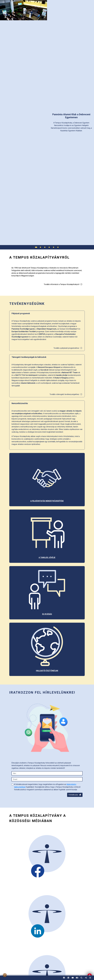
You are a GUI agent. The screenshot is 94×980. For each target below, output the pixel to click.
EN (77, 978)
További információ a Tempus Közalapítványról (63, 284)
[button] (81, 978)
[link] (86, 978)
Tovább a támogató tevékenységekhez (66, 394)
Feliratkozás (75, 795)
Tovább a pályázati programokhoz (68, 348)
